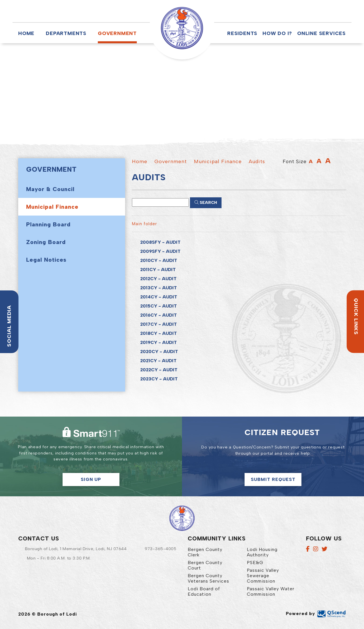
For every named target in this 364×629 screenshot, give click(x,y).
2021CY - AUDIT (158, 361)
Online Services (321, 33)
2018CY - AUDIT (159, 333)
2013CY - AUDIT (159, 288)
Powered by (316, 613)
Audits (257, 161)
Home (26, 33)
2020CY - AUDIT (159, 352)
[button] (231, 11)
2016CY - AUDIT (159, 315)
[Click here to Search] (206, 203)
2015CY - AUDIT (159, 306)
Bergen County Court (205, 565)
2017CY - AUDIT (159, 324)
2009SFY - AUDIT (160, 251)
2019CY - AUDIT (159, 342)
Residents (242, 33)
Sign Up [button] (91, 479)
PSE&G (255, 563)
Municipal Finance (52, 207)
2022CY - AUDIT (159, 370)
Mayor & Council (50, 189)
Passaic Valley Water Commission (271, 591)
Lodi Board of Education (204, 591)
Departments (66, 33)
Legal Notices (46, 260)
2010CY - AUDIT (159, 260)
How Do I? (277, 33)
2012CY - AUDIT (158, 279)
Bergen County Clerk (205, 552)
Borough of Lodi (182, 28)
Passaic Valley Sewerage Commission (263, 576)
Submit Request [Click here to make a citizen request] (273, 479)
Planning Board (48, 224)
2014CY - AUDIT (159, 297)
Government (117, 33)
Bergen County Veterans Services (208, 578)
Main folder (144, 224)
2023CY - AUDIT (159, 379)
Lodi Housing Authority (262, 552)
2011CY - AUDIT (158, 270)
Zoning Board (46, 242)
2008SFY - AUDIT (160, 242)
